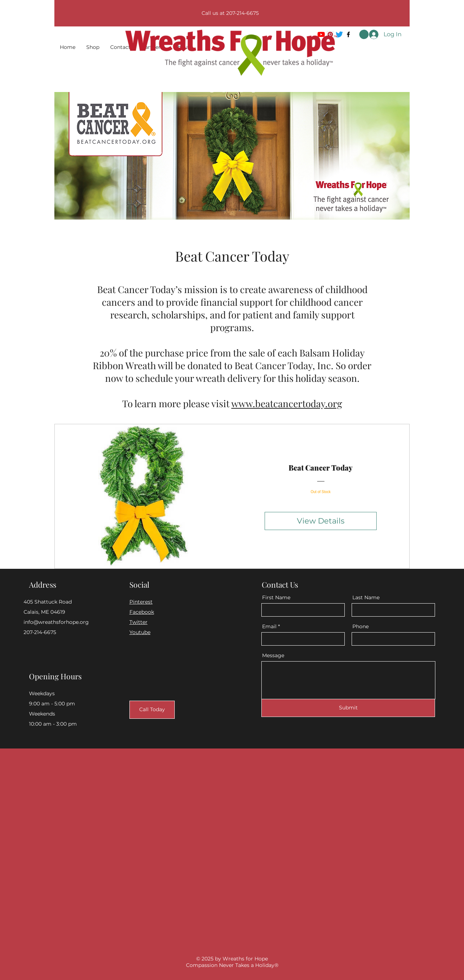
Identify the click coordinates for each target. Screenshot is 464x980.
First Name (276, 597)
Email (269, 626)
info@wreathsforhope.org (56, 622)
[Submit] (348, 708)
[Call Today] (152, 710)
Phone (361, 626)
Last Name (366, 597)
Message (273, 655)
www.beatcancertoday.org (287, 403)
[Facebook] (348, 34)
